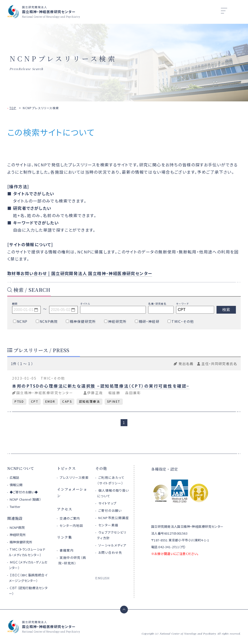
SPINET (114, 401)
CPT (35, 401)
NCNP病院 (17, 527)
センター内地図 (71, 526)
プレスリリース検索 (74, 477)
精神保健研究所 (21, 542)
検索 (226, 310)
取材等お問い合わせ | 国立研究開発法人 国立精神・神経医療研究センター (80, 273)
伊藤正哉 (95, 393)
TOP (13, 108)
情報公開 (16, 485)
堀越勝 (114, 393)
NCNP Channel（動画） (26, 499)
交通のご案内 (70, 518)
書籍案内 (67, 550)
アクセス (65, 509)
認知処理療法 (89, 401)
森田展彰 (133, 393)
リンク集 (65, 537)
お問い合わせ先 (110, 552)
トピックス (66, 468)
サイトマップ (107, 503)
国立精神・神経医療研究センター (45, 393)
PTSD (19, 401)
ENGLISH (102, 578)
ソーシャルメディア (112, 545)
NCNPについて (21, 468)
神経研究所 (18, 535)
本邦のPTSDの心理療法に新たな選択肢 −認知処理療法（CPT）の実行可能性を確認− (101, 386)
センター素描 (108, 525)
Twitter (15, 507)
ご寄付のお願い (110, 510)
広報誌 (15, 477)
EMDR (50, 401)
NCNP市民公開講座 (114, 518)
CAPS (67, 401)
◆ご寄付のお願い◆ (24, 492)
